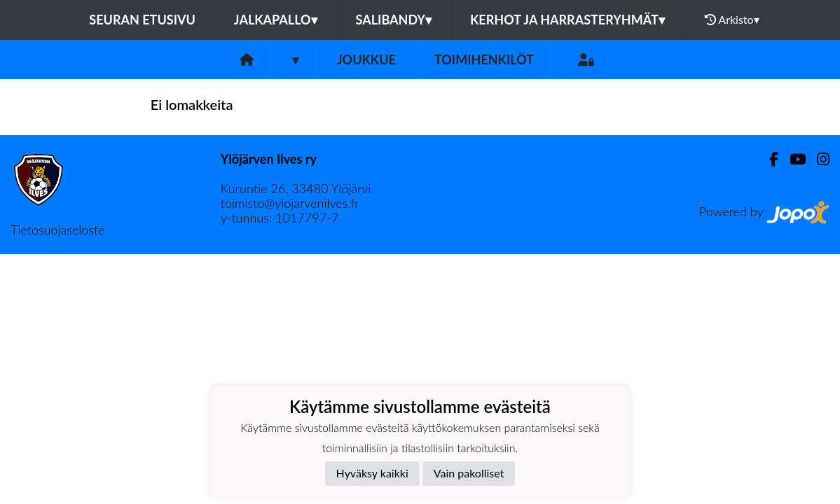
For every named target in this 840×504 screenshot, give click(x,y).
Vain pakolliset (469, 473)
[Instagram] (818, 159)
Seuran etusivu (142, 20)
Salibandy (394, 20)
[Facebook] (768, 159)
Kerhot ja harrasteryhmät (567, 20)
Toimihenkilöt (484, 59)
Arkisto (732, 20)
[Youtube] (792, 159)
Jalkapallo (276, 20)
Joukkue (366, 59)
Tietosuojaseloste (57, 230)
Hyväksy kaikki (372, 473)
